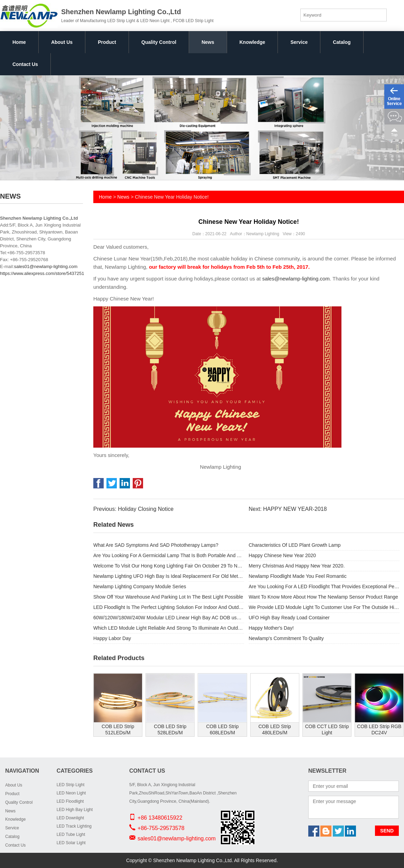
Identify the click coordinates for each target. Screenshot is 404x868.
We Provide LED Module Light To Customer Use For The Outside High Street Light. (324, 607)
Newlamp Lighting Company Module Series (140, 586)
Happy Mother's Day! (271, 628)
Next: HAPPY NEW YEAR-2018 (288, 509)
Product (107, 42)
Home (19, 42)
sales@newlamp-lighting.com (296, 279)
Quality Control (159, 42)
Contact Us (25, 64)
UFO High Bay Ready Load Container (289, 618)
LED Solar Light (71, 843)
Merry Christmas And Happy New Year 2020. (297, 566)
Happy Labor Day (112, 638)
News (208, 42)
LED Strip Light (71, 785)
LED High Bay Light (75, 810)
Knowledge (252, 42)
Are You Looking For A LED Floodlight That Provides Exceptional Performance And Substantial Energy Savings (324, 586)
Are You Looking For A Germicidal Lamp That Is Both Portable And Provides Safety (169, 555)
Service (299, 42)
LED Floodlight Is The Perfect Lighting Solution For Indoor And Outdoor (169, 607)
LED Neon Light (71, 793)
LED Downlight (70, 818)
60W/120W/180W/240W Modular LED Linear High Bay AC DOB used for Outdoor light (169, 618)
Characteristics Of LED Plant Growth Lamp (295, 545)
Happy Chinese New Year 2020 (283, 555)
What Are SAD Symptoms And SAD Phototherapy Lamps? (156, 545)
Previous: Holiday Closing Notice (133, 509)
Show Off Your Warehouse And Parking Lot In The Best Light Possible (168, 597)
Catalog (342, 42)
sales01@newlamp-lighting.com (46, 266)
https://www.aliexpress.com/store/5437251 (42, 273)
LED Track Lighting (74, 826)
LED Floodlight (70, 801)
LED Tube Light (71, 834)
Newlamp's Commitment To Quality (286, 638)
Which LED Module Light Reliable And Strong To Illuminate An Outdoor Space (169, 628)
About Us (62, 42)
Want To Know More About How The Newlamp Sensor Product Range (323, 597)
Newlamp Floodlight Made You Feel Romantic (298, 576)
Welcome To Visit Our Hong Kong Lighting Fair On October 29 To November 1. (169, 566)
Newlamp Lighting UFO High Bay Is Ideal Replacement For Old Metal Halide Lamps (169, 576)
